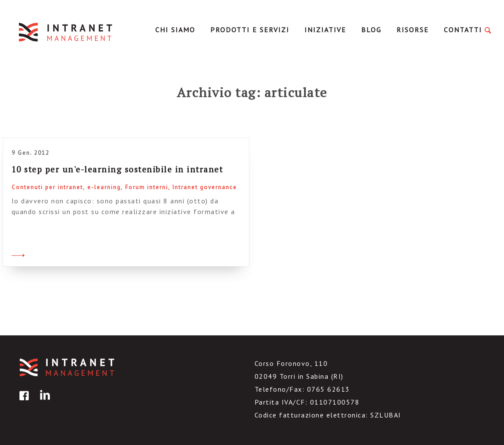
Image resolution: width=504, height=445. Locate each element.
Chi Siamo (175, 30)
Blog (371, 30)
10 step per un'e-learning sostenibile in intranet (117, 169)
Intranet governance (205, 187)
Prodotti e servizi (250, 30)
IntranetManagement (66, 32)
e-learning (104, 187)
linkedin (43, 402)
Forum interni (147, 187)
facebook (23, 402)
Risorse (413, 30)
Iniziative (325, 30)
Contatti (463, 30)
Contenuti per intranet (47, 187)
